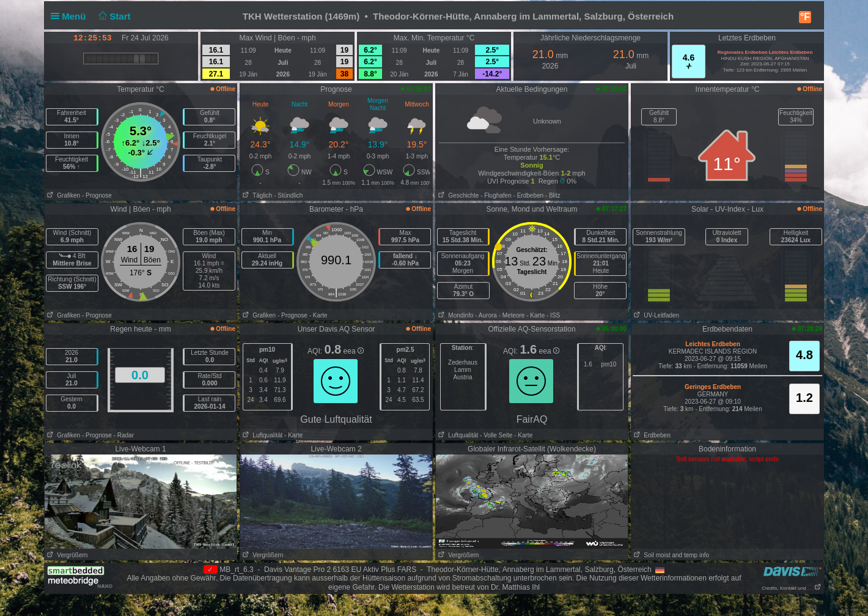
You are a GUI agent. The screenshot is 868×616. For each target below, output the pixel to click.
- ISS (553, 315)
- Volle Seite (496, 435)
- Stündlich (288, 195)
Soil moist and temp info (670, 555)
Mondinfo (454, 315)
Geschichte (457, 195)
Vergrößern (66, 555)
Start (113, 16)
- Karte (318, 315)
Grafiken (62, 195)
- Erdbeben (528, 195)
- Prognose (97, 195)
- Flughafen (496, 195)
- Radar (124, 435)
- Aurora (486, 315)
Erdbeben (651, 435)
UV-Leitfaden (655, 315)
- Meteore (512, 315)
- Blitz (553, 195)
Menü (71, 16)
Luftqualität (261, 435)
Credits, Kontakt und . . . (792, 588)
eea (354, 351)
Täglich (256, 195)
